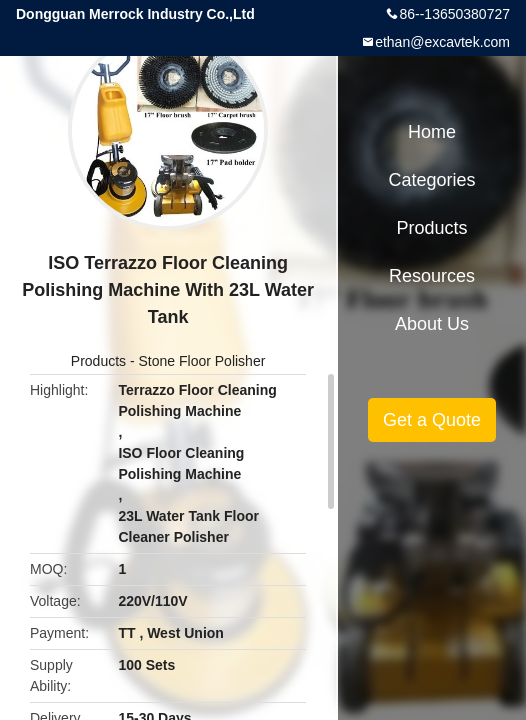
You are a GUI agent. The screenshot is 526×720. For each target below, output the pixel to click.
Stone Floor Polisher (202, 361)
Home (432, 132)
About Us (432, 324)
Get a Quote (432, 420)
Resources (432, 276)
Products (98, 361)
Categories (432, 180)
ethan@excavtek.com (442, 42)
